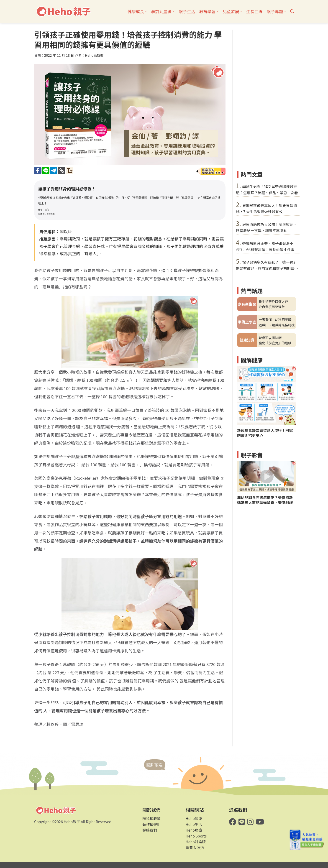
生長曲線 (254, 11)
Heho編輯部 (94, 55)
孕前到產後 (163, 11)
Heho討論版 (196, 842)
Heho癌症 (194, 830)
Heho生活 (194, 824)
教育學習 (209, 11)
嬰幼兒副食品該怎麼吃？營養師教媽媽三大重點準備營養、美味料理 (265, 500)
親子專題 (276, 11)
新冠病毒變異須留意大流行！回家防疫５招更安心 (265, 433)
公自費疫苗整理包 (272, 307)
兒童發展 (232, 11)
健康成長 (137, 11)
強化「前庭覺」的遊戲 (275, 343)
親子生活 (187, 11)
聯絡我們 (150, 830)
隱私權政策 (151, 818)
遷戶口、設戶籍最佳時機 (277, 325)
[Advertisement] (267, 98)
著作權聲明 (151, 824)
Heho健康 (194, 818)
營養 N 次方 (195, 848)
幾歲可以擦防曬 (270, 338)
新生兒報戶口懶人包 (273, 301)
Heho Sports (196, 836)
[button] (292, 11)
